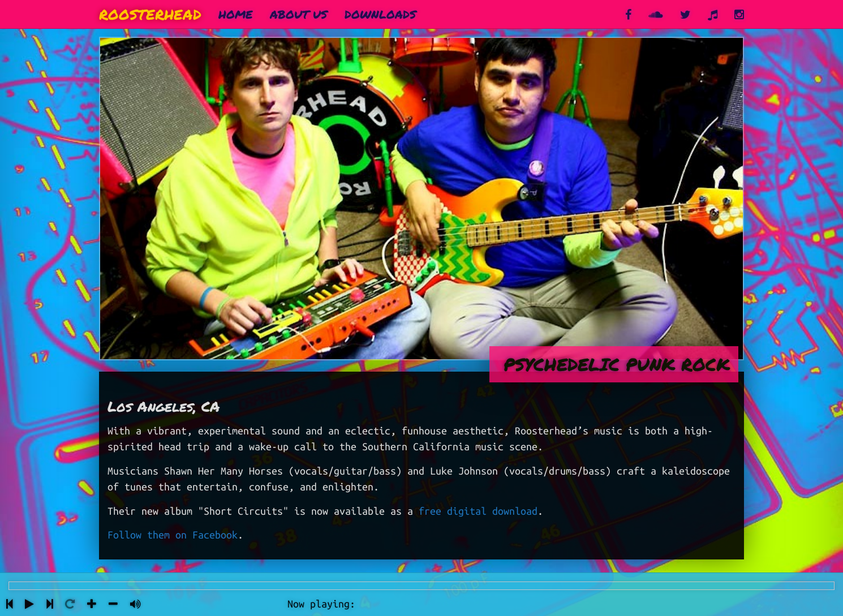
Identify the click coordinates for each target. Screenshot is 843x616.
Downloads (380, 14)
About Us (299, 14)
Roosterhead (150, 14)
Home (236, 14)
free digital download (478, 511)
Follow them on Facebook (173, 535)
